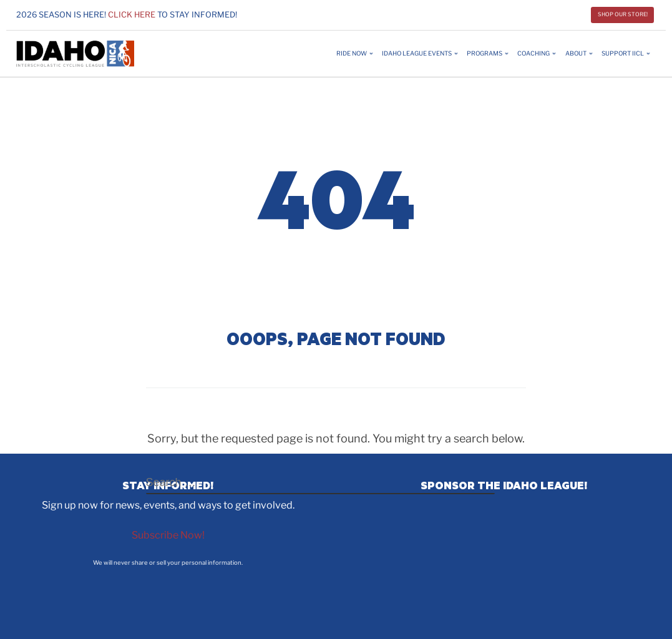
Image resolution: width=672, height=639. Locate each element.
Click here (132, 15)
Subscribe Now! (168, 535)
